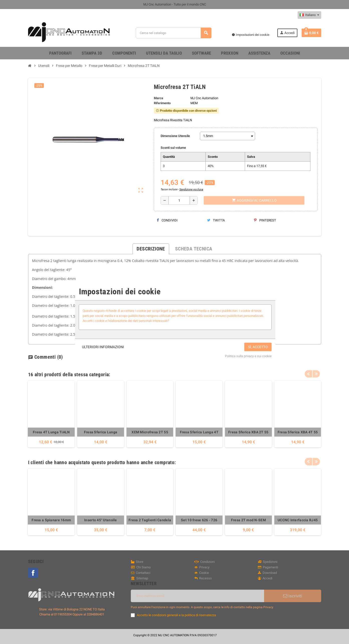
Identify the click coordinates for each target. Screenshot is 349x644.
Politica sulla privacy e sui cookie (248, 356)
